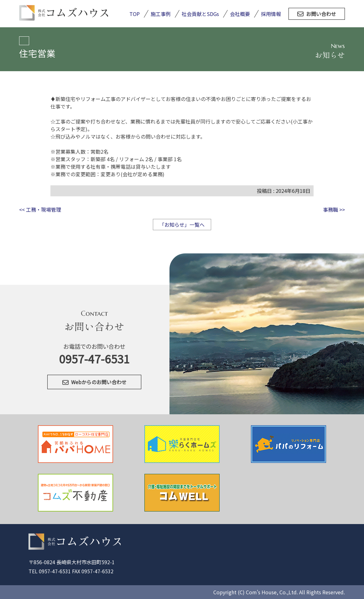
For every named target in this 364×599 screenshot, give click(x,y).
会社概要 (240, 14)
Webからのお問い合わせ (94, 382)
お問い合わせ (317, 14)
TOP (135, 14)
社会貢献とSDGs (200, 14)
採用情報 (271, 14)
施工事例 (161, 14)
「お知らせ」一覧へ (182, 225)
